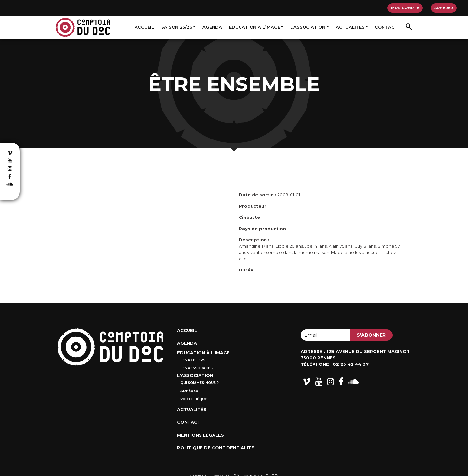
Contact (386, 27)
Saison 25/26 (177, 27)
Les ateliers (193, 360)
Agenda (212, 27)
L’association (308, 27)
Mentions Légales (201, 435)
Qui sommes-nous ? (200, 383)
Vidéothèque (194, 399)
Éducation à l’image (255, 27)
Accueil (144, 27)
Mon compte (405, 8)
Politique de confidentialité (216, 448)
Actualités (350, 27)
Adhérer (444, 8)
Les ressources (196, 368)
